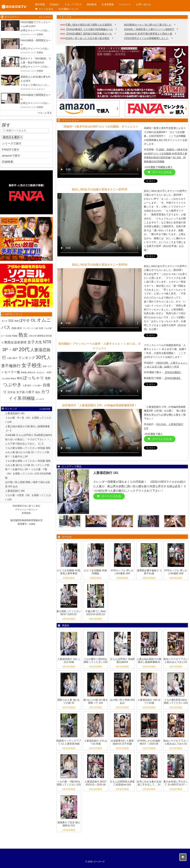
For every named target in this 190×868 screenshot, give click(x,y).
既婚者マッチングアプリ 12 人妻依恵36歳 (69, 742)
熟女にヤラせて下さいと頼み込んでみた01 (176, 742)
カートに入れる (160, 172)
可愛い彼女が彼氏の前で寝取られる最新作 (89, 25)
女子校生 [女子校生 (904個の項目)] (32, 365)
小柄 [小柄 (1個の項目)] (36, 328)
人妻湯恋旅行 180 (15, 491)
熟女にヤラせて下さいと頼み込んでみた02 (176, 660)
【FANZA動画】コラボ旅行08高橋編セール (89, 29)
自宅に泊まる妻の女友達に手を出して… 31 (149, 783)
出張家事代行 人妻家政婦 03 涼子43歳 (122, 742)
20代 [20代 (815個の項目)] (24, 349)
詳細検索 (8, 162)
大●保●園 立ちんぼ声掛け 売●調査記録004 (29, 435)
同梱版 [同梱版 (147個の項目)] (29, 398)
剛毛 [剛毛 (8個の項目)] (20, 378)
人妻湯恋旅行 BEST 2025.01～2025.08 (96, 783)
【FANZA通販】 (173, 372)
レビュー (41, 89)
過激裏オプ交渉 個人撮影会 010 (69, 824)
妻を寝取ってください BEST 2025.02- (69, 613)
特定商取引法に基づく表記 (26, 506)
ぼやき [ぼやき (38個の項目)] (25, 320)
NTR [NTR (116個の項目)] (47, 342)
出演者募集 (108, 4)
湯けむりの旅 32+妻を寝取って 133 (96, 701)
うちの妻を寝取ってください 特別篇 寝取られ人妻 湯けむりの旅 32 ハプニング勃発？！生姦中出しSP (28, 452)
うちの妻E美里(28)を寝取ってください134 (176, 701)
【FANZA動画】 (172, 378)
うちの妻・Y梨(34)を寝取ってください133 (69, 783)
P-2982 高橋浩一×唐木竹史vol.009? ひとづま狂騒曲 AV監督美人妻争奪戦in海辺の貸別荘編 (166, 153)
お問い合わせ (143, 4)
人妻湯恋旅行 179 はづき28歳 (95, 742)
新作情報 (40, 4)
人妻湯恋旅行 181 (15, 413)
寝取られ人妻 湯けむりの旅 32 (69, 701)
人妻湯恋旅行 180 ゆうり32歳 (149, 701)
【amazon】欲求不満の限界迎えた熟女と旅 (148, 34)
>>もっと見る (45, 113)
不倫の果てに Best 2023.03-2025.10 (96, 613)
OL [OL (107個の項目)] (33, 320)
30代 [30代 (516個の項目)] (41, 357)
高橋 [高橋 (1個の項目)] (45, 366)
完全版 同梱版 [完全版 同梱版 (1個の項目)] (12, 336)
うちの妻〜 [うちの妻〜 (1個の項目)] (37, 385)
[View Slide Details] (122, 72)
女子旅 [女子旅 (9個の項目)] (21, 392)
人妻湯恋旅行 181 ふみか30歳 (69, 660)
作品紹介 (55, 4)
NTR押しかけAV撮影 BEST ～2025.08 (149, 742)
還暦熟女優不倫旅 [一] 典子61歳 (149, 572)
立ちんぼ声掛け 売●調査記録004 (122, 660)
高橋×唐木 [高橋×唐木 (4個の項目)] (17, 328)
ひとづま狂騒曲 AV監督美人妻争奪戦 (69, 572)
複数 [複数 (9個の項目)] (48, 378)
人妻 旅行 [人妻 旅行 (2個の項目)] (27, 385)
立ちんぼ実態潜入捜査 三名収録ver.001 (122, 783)
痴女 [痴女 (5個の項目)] (38, 392)
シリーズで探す (12, 143)
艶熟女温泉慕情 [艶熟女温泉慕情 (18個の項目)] (15, 342)
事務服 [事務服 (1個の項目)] (24, 372)
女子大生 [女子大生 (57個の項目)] (35, 342)
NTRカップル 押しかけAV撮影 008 (176, 572)
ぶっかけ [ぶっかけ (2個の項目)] (40, 399)
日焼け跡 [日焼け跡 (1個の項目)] (33, 336)
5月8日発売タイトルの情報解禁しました (146, 38)
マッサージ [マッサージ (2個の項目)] (28, 328)
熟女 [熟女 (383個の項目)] (23, 335)
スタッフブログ (73, 4)
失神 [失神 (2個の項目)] (41, 328)
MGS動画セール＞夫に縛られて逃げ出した (148, 25)
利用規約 (26, 513)
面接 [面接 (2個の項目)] (17, 321)
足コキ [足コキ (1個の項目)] (5, 321)
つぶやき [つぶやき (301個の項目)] (12, 385)
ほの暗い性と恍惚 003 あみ (122, 701)
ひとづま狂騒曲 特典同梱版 (96, 572)
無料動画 (92, 4)
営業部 (40, 35)
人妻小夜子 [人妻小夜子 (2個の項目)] (12, 358)
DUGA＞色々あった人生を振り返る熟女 (87, 38)
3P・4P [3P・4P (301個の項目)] (10, 350)
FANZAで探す (11, 150)
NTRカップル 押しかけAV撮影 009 (122, 572)
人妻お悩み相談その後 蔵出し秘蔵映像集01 (149, 660)
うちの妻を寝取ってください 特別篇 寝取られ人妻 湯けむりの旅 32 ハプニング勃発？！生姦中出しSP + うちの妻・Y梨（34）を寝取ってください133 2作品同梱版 (28, 469)
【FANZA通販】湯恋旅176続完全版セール (88, 34)
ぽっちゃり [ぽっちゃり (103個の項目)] (34, 378)
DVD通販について (68, 9)
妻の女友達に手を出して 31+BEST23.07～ (176, 783)
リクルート (125, 4)
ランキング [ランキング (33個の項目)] (27, 358)
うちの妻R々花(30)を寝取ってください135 (95, 660)
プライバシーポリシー (26, 510)
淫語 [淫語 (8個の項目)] (11, 321)
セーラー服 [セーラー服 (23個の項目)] (12, 372)
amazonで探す (11, 156)
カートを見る (44, 9)
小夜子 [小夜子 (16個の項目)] (30, 392)
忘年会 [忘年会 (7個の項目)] (12, 392)
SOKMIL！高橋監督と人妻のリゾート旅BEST (149, 29)
